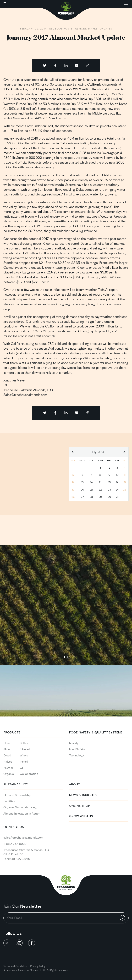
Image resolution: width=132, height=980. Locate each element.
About (75, 785)
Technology (76, 756)
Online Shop (80, 806)
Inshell (24, 762)
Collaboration (29, 774)
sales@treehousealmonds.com (23, 838)
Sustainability (16, 785)
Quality (74, 743)
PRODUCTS (12, 733)
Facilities (9, 801)
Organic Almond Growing (20, 808)
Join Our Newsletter (22, 906)
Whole (24, 756)
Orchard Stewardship (17, 795)
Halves (8, 762)
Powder (8, 768)
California (24, 970)
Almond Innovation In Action (22, 814)
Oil (22, 768)
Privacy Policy (38, 966)
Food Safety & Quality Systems (96, 733)
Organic (9, 774)
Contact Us (14, 827)
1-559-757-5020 (15, 844)
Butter (24, 743)
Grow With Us (81, 816)
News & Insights (83, 795)
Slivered (25, 749)
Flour (7, 743)
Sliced (7, 749)
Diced (7, 756)
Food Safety (77, 749)
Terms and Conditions (15, 966)
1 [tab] (64, 657)
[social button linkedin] (7, 943)
